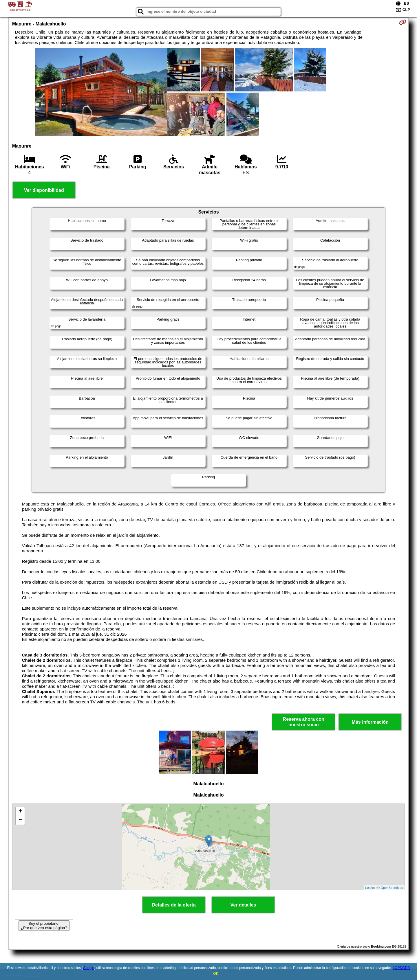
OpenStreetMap (392, 888)
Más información (370, 722)
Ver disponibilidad (44, 190)
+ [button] (20, 812)
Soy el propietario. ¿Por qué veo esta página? (44, 926)
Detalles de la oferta (174, 905)
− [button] (20, 820)
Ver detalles (243, 905)
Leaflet (370, 888)
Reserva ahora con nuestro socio (304, 722)
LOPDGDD (401, 968)
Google (88, 968)
